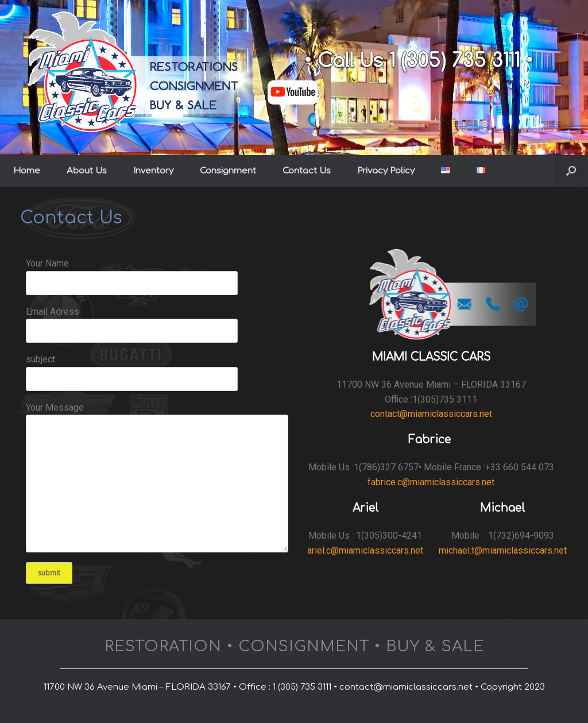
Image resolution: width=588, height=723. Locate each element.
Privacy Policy (386, 171)
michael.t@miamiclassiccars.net (503, 550)
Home (27, 171)
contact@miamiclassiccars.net (431, 414)
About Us (87, 171)
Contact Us (307, 171)
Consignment (228, 171)
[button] (571, 171)
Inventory (153, 171)
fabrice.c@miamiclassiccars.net (431, 482)
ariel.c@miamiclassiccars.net (365, 550)
